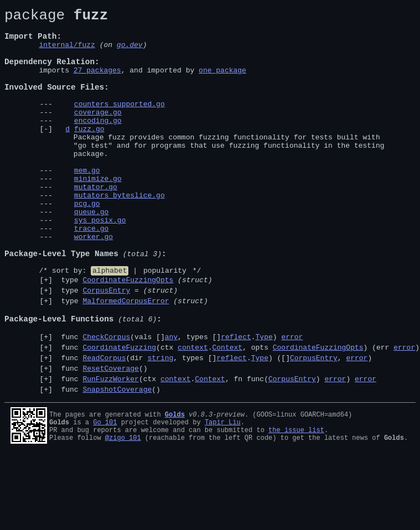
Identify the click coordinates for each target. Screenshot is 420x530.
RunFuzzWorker (110, 450)
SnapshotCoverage (117, 462)
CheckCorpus (106, 401)
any (171, 401)
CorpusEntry (106, 346)
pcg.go (87, 243)
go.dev (130, 53)
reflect (236, 401)
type (135, 334)
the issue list (296, 504)
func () (102, 438)
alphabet (110, 323)
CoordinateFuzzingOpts (128, 334)
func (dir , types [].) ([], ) (215, 425)
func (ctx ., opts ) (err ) (238, 413)
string (160, 425)
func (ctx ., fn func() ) (217, 450)
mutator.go (96, 223)
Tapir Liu (223, 495)
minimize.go (98, 213)
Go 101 (105, 495)
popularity (165, 323)
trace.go (91, 273)
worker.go (94, 283)
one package (222, 83)
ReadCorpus (104, 425)
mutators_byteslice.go (120, 233)
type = (117, 346)
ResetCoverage (110, 438)
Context (227, 413)
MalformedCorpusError (126, 358)
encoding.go (98, 143)
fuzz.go (89, 153)
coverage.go (98, 133)
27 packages (97, 83)
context (193, 413)
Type (264, 401)
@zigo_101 (123, 514)
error (292, 401)
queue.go (91, 253)
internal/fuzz (67, 53)
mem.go (87, 203)
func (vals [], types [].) (180, 401)
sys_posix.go (100, 263)
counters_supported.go (120, 123)
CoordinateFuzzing (119, 413)
